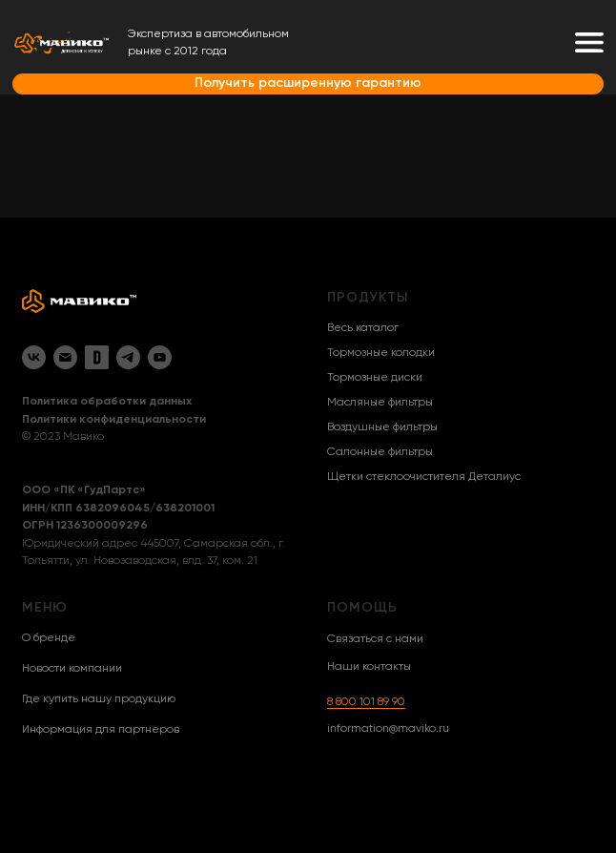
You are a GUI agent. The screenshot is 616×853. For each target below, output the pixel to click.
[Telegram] (128, 357)
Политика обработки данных (107, 402)
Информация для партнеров (101, 730)
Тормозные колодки (381, 353)
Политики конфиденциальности (114, 420)
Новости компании (72, 669)
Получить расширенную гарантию (308, 83)
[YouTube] (160, 357)
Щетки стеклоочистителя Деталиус (424, 477)
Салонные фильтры (380, 452)
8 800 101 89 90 (366, 702)
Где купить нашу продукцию (99, 699)
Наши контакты (369, 667)
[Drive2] (97, 357)
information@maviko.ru (388, 729)
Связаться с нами (375, 639)
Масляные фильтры (380, 403)
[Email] (65, 357)
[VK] (34, 357)
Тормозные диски (375, 378)
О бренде (49, 638)
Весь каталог (363, 328)
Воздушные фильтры (382, 427)
